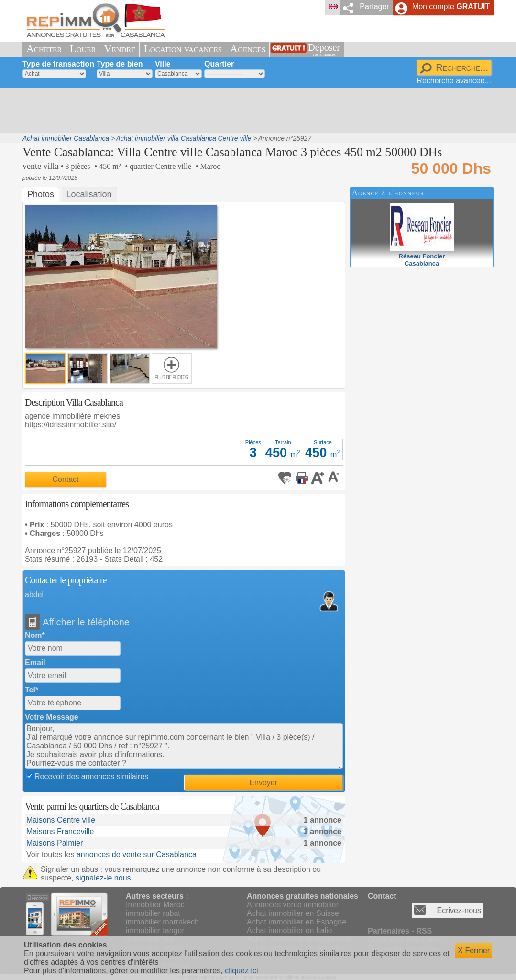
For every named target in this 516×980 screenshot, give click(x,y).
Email (35, 663)
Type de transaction (58, 64)
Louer (83, 49)
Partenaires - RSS (400, 931)
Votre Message (52, 717)
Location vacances (183, 49)
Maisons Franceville (60, 831)
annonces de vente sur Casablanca (137, 854)
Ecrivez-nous (459, 910)
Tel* (32, 690)
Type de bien (120, 64)
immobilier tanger (155, 930)
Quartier (219, 64)
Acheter (44, 49)
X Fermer (474, 951)
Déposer (324, 50)
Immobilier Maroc (155, 905)
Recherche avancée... (454, 81)
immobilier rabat (153, 913)
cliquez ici (241, 971)
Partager (374, 6)
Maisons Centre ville (61, 820)
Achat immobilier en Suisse (293, 913)
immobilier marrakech (162, 922)
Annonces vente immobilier (293, 905)
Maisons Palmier (55, 843)
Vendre (120, 49)
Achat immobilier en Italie (290, 930)
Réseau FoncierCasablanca (422, 256)
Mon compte (451, 6)
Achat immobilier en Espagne (296, 922)
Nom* (35, 635)
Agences (248, 49)
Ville (163, 64)
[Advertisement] (254, 110)
